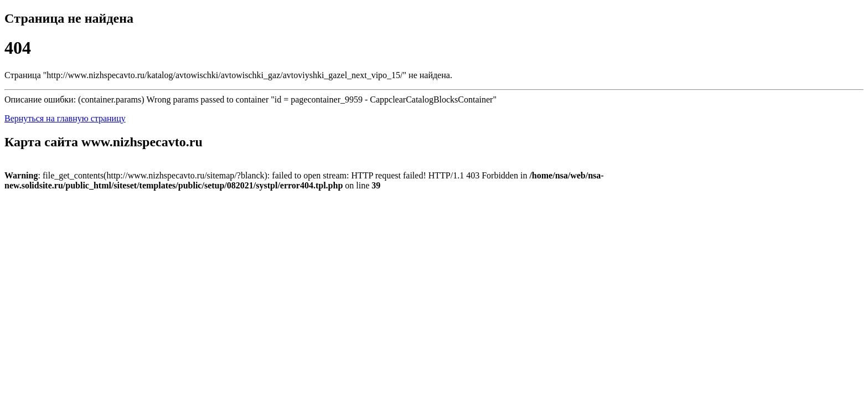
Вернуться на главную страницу (65, 118)
